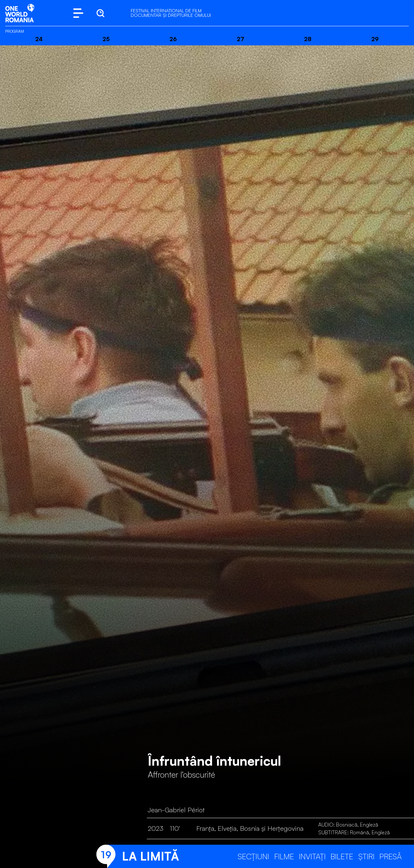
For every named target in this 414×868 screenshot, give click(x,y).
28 (308, 39)
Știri (366, 856)
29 (375, 39)
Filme (284, 856)
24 (39, 39)
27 (240, 39)
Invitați (312, 856)
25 (106, 39)
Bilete (342, 856)
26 (173, 39)
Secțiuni (253, 856)
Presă (391, 856)
